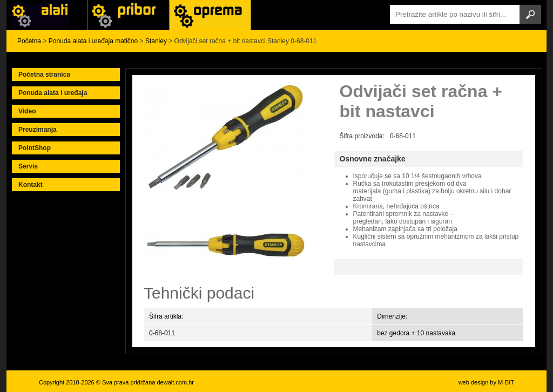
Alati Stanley (210, 15)
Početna (29, 41)
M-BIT (506, 382)
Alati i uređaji (47, 15)
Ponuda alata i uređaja (53, 93)
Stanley (156, 41)
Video (27, 111)
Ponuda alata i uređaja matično (93, 41)
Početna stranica (44, 75)
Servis (28, 166)
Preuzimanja (38, 130)
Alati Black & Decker (129, 15)
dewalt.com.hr (175, 382)
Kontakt (31, 185)
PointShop (35, 148)
